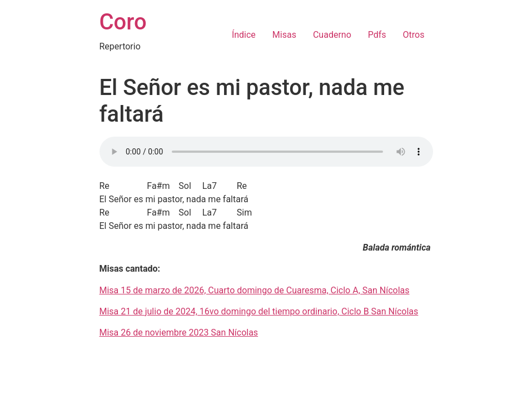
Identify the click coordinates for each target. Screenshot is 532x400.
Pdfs (377, 35)
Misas (284, 35)
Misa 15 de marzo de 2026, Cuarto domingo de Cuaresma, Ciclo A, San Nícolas (255, 290)
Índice (244, 35)
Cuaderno (332, 35)
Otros (414, 35)
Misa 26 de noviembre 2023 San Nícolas (179, 332)
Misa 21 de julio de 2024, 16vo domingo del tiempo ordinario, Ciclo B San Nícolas (259, 311)
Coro (123, 22)
